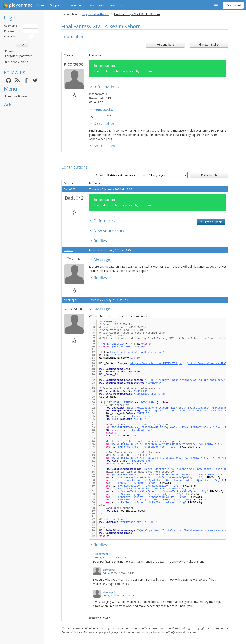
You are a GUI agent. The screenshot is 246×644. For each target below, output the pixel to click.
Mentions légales (16, 96)
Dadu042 (70, 189)
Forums (125, 5)
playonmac (17, 5)
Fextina (68, 250)
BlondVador (102, 554)
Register (10, 51)
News (90, 5)
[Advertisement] (22, 169)
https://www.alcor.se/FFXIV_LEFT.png (215, 363)
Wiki (112, 5)
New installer (209, 44)
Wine (102, 5)
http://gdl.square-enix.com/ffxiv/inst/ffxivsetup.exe (168, 408)
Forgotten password (19, 56)
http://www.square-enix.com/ (203, 380)
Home (41, 5)
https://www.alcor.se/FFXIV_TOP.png (157, 363)
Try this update (211, 222)
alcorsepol (74, 64)
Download (233, 5)
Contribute (166, 44)
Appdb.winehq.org (100, 139)
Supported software (64, 5)
